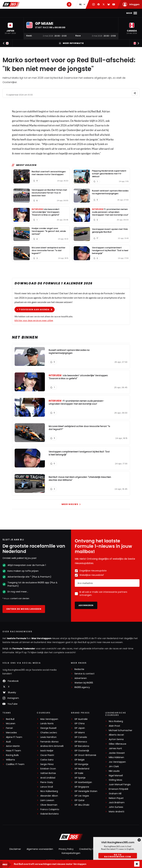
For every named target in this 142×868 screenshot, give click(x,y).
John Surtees (116, 807)
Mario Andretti (116, 812)
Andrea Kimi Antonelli (52, 746)
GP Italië (79, 773)
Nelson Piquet (116, 798)
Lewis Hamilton (48, 737)
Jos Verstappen (117, 762)
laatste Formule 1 (17, 638)
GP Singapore (82, 787)
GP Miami (80, 733)
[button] (10, 28)
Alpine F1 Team (14, 737)
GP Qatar (80, 800)
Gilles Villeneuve (118, 744)
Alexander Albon (49, 796)
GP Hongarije (81, 764)
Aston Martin (13, 746)
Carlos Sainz (47, 760)
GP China (80, 724)
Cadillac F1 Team (15, 764)
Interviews (111, 13)
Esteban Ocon (48, 769)
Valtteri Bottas (48, 773)
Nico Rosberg (116, 721)
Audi (8, 742)
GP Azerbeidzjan (83, 782)
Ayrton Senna (116, 739)
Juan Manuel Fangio (120, 785)
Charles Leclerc (49, 733)
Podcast (84, 13)
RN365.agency (82, 687)
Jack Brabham (117, 803)
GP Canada (81, 737)
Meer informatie (71, 43)
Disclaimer (15, 849)
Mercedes (11, 733)
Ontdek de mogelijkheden (24, 609)
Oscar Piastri (47, 755)
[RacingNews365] (71, 837)
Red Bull (96, 111)
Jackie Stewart (117, 753)
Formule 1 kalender (24, 649)
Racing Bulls (12, 755)
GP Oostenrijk (82, 751)
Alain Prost (114, 726)
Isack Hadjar (47, 751)
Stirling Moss (115, 780)
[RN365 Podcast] (69, 4)
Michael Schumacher (121, 730)
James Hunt (115, 748)
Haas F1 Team (13, 751)
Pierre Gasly (47, 782)
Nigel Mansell (116, 776)
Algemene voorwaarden (40, 849)
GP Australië (81, 719)
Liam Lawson (47, 800)
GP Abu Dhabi (82, 805)
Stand (71, 13)
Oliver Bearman (49, 805)
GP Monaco (81, 742)
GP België (80, 760)
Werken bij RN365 (84, 683)
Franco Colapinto (50, 809)
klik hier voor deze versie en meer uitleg (34, 320)
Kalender (58, 13)
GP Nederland (82, 769)
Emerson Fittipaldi (118, 789)
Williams (10, 760)
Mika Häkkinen (116, 757)
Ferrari (9, 728)
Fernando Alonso (49, 742)
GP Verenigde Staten (86, 791)
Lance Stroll (47, 787)
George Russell (48, 728)
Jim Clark (114, 766)
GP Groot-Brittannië (85, 755)
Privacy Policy (66, 849)
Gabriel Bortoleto (50, 814)
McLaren (11, 724)
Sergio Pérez (47, 764)
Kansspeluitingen (71, 853)
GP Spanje (80, 778)
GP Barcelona (82, 746)
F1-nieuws (18, 13)
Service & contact (84, 674)
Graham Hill (115, 794)
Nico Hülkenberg (49, 791)
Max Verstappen (38, 13)
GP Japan (80, 728)
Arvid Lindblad (48, 778)
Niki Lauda (114, 771)
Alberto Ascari (116, 735)
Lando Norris (47, 724)
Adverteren (81, 678)
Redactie (79, 669)
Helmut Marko (28, 125)
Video (97, 13)
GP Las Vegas (82, 796)
